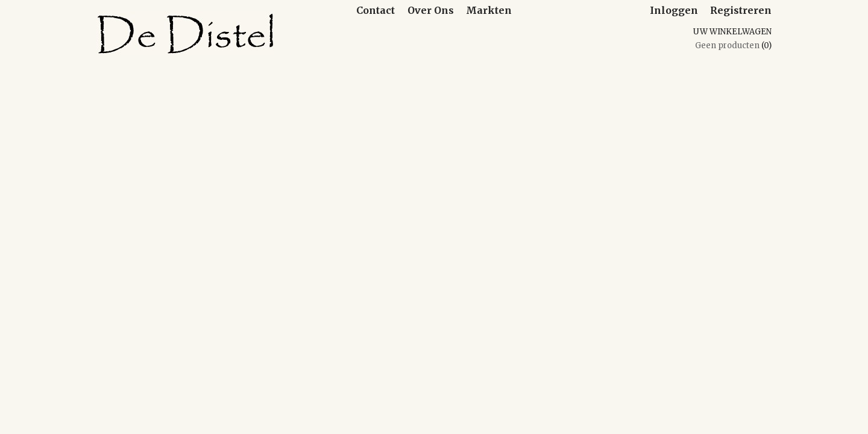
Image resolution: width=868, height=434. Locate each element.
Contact (376, 10)
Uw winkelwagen (732, 32)
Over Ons (431, 10)
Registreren (741, 10)
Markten (489, 10)
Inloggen (674, 10)
